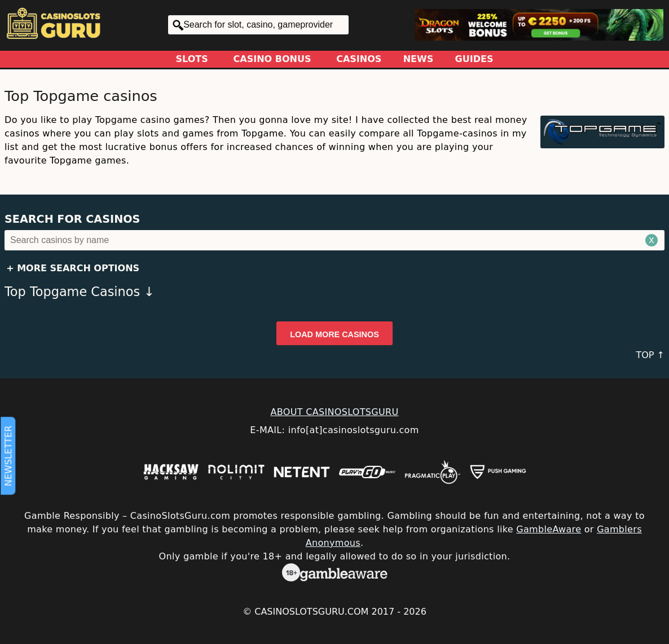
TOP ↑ (650, 355)
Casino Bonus (272, 59)
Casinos (359, 59)
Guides (474, 59)
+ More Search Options (73, 268)
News (419, 59)
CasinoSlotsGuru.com (311, 612)
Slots (192, 59)
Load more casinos (334, 334)
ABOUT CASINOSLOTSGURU (334, 412)
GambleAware (549, 529)
